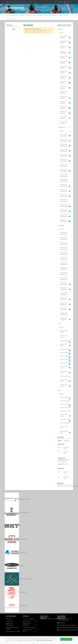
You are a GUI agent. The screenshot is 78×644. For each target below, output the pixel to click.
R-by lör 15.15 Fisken (65, 350)
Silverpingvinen (62, 127)
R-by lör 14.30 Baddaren (65, 77)
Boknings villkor (27, 621)
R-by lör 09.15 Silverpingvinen (64, 201)
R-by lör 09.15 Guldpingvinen (65, 284)
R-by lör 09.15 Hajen (65, 405)
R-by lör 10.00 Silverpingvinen (65, 195)
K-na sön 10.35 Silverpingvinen (65, 135)
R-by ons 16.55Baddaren (65, 52)
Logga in (60, 2)
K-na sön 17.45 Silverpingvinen (65, 155)
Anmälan (11, 2)
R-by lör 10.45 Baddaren (65, 72)
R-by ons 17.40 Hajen (64, 427)
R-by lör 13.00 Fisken (65, 360)
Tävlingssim (40, 15)
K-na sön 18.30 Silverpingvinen (65, 170)
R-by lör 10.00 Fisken (65, 345)
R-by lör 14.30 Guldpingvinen (65, 304)
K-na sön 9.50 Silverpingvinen (64, 165)
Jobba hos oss (53, 15)
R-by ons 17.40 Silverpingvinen (64, 180)
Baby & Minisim (17, 2)
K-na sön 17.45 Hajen (65, 411)
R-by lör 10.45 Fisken (65, 353)
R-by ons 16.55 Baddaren (65, 62)
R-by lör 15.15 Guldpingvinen (65, 309)
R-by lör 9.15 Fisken (65, 341)
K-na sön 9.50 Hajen (65, 423)
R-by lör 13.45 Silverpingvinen (65, 206)
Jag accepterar (66, 639)
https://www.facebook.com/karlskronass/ (67, 486)
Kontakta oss (9, 621)
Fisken (60, 324)
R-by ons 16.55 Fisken (64, 331)
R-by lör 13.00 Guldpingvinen (65, 289)
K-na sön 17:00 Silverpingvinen (65, 150)
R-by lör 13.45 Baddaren (65, 82)
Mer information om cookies (13, 631)
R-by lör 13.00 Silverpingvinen (65, 211)
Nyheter (8, 15)
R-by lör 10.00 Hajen (65, 401)
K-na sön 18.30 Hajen (65, 415)
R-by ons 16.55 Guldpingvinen (64, 279)
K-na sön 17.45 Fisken (65, 367)
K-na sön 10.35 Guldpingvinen (64, 248)
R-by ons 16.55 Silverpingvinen (64, 175)
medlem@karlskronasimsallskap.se (68, 625)
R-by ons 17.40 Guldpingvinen (64, 274)
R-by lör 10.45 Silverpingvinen (65, 185)
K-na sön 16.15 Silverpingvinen (65, 140)
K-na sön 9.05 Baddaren (65, 97)
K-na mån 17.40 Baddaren (65, 37)
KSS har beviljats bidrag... (29, 628)
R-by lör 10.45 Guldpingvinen (64, 314)
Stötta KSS (66, 15)
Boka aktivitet (9, 619)
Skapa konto (68, 2)
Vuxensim (36, 2)
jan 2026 (61, 33)
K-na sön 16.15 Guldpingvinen (64, 243)
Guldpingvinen (61, 225)
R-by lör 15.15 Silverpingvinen (65, 221)
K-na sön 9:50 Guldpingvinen (64, 263)
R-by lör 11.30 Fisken (65, 356)
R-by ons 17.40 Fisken (64, 336)
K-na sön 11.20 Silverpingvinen (65, 160)
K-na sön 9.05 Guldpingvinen (64, 258)
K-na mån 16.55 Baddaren (65, 42)
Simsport (30, 2)
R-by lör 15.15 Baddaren (65, 112)
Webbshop (60, 15)
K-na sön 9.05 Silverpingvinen (65, 145)
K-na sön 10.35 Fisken (65, 381)
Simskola (24, 2)
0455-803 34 (62, 623)
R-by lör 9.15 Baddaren (65, 102)
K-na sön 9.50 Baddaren (65, 117)
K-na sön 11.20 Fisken (65, 386)
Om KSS (46, 15)
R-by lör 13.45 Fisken (65, 363)
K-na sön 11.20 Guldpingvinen (64, 233)
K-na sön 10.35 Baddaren (64, 122)
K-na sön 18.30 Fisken (65, 372)
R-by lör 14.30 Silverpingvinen (65, 216)
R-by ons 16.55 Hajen (65, 432)
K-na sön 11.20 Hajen (65, 408)
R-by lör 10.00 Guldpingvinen (64, 294)
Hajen (59, 390)
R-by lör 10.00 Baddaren (65, 67)
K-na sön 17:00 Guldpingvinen (64, 238)
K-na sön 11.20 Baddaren (64, 92)
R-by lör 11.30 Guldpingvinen (65, 299)
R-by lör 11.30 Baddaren (65, 87)
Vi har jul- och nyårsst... (29, 619)
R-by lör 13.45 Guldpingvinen (65, 319)
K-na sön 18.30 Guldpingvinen (64, 253)
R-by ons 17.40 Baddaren (65, 47)
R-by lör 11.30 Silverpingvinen (65, 190)
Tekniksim (27, 15)
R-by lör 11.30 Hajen (65, 398)
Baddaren (60, 29)
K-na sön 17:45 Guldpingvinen (64, 268)
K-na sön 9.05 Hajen (65, 420)
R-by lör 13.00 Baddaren (65, 107)
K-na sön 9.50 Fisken (65, 376)
